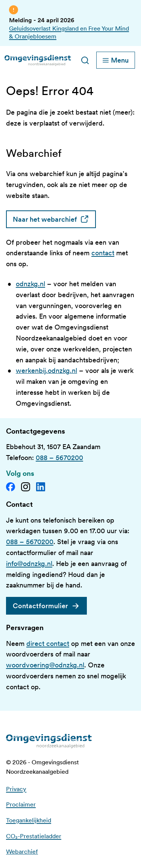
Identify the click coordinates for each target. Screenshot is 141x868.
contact (103, 253)
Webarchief (22, 852)
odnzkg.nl (30, 284)
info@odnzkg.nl (29, 564)
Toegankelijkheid (29, 820)
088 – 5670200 (59, 458)
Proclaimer (21, 804)
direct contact (48, 643)
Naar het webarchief (54, 219)
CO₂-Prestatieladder (34, 836)
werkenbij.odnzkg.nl (46, 370)
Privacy (16, 789)
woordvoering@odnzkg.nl (45, 665)
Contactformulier (40, 606)
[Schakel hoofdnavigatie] (116, 60)
